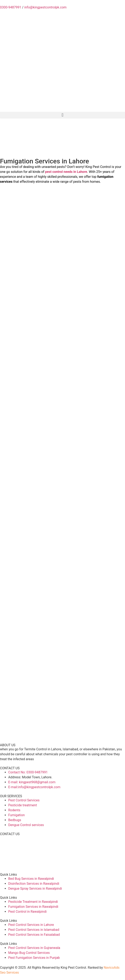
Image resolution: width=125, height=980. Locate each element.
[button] (62, 115)
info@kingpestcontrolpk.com (45, 7)
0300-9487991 (11, 7)
